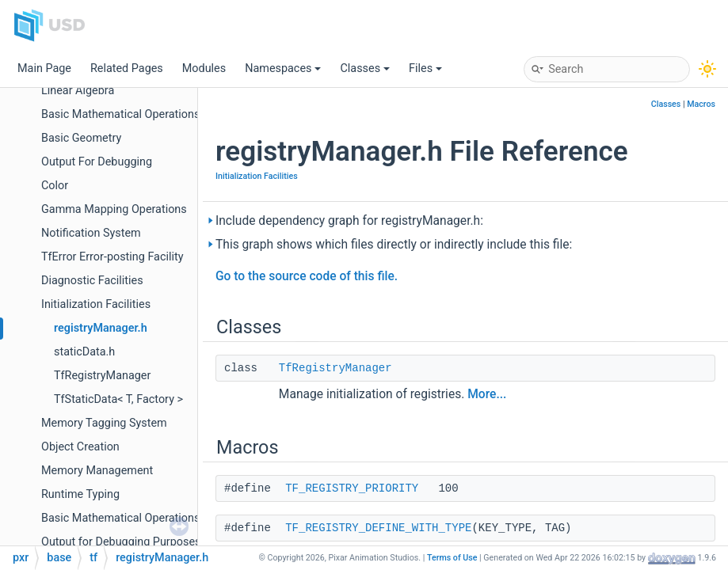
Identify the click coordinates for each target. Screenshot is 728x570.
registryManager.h (101, 328)
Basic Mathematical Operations (120, 114)
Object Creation (80, 447)
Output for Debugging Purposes (121, 542)
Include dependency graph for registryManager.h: (349, 221)
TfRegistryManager (102, 376)
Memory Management (97, 471)
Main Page (44, 68)
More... (487, 394)
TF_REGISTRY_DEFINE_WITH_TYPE (378, 528)
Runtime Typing (80, 494)
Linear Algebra (78, 91)
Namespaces (283, 68)
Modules (204, 68)
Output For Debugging (97, 162)
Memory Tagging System (104, 423)
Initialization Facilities (96, 304)
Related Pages (127, 68)
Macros (701, 104)
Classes (365, 68)
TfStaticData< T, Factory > (118, 399)
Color (55, 186)
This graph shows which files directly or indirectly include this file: (394, 245)
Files (425, 68)
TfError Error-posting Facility (112, 257)
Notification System (91, 233)
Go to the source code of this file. (307, 276)
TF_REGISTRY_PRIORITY (352, 488)
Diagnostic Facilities (92, 281)
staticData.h (84, 352)
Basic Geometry (81, 138)
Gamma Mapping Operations (114, 209)
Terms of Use (452, 558)
